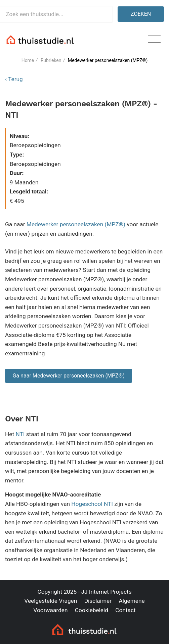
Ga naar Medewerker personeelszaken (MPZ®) (68, 376)
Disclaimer (98, 601)
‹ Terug (14, 79)
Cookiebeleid (92, 610)
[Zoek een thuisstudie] (56, 14)
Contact (125, 610)
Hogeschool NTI (92, 504)
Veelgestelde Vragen (51, 601)
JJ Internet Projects (107, 592)
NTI (20, 434)
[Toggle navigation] (154, 39)
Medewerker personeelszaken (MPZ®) (76, 224)
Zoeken (141, 14)
